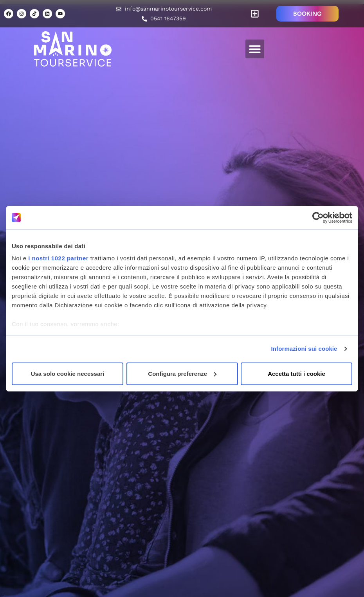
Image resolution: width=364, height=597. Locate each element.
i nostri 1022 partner (58, 258)
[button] (255, 14)
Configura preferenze (182, 374)
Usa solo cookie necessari (68, 374)
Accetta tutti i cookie (296, 374)
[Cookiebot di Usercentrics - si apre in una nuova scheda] (318, 218)
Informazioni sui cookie (304, 349)
